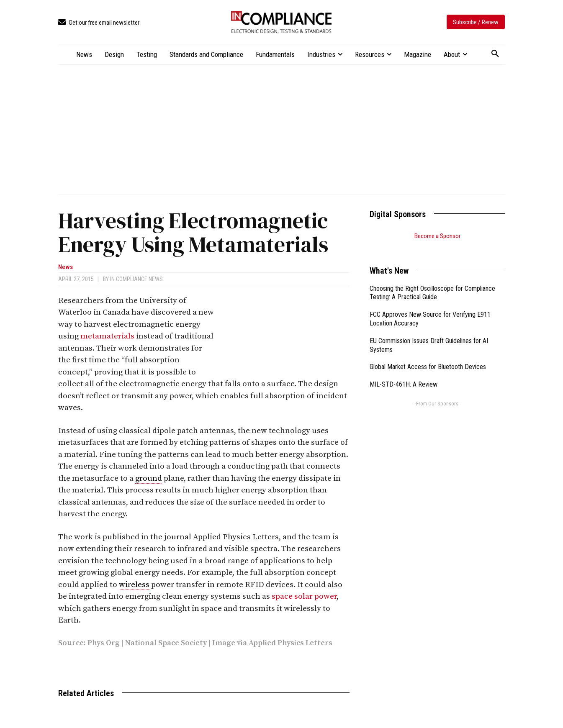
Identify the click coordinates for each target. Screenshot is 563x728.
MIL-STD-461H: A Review (404, 374)
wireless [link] (134, 585)
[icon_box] (99, 23)
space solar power (304, 596)
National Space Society (166, 643)
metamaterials (107, 336)
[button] (495, 54)
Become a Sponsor (437, 236)
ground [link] (149, 478)
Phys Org (104, 643)
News (66, 267)
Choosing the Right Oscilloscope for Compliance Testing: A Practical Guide (432, 282)
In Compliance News (136, 279)
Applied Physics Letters (290, 643)
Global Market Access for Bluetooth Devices (428, 356)
